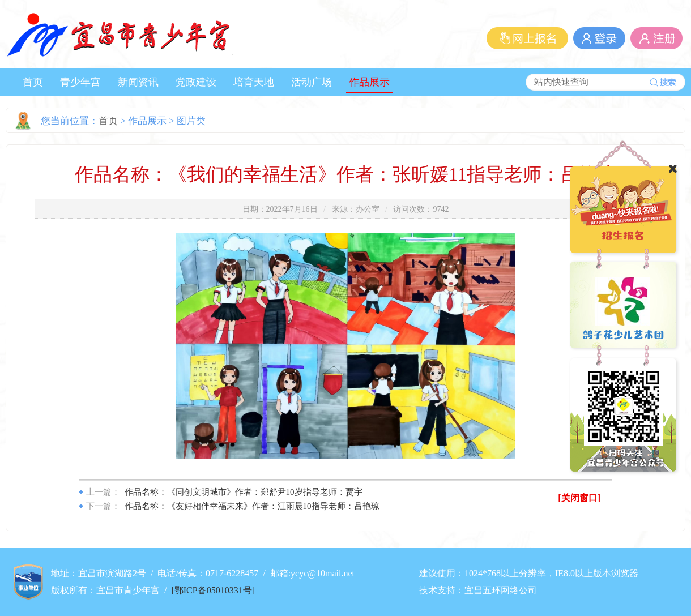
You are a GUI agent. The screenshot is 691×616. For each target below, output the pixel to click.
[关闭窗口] (579, 498)
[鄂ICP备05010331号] (213, 590)
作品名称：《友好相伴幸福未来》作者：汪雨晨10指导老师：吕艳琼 (252, 506)
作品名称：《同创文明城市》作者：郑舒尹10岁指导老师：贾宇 (244, 492)
